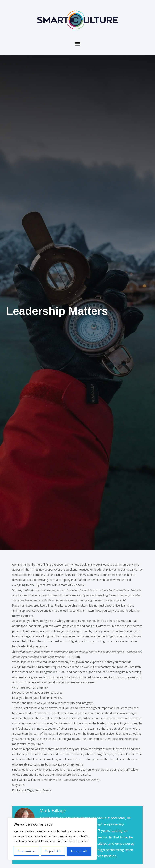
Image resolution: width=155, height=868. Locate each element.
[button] (78, 44)
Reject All (53, 851)
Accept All (79, 851)
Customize (26, 851)
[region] (52, 839)
